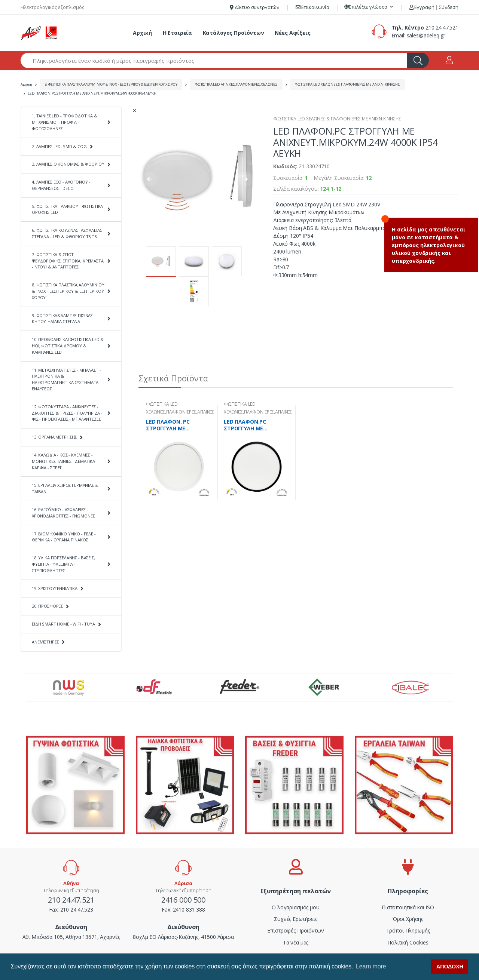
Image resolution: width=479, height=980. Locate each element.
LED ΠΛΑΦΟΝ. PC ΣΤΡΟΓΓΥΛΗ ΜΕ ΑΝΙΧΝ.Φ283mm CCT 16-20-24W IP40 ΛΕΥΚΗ (177, 425)
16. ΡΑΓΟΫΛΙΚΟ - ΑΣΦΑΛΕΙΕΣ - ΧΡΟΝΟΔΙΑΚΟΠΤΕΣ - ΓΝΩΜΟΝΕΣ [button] (63, 513)
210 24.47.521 (442, 27)
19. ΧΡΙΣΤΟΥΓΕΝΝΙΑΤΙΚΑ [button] (55, 588)
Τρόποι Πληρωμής (408, 930)
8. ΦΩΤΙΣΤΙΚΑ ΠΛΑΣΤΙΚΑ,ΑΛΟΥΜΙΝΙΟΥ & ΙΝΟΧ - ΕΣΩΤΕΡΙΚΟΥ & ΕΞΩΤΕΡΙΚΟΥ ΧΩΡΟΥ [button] (68, 291)
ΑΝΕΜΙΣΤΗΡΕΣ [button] (45, 642)
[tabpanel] (179, 452)
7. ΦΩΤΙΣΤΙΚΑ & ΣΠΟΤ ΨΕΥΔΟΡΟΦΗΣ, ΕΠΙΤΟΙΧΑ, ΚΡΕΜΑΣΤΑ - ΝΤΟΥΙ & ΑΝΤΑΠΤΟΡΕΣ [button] (68, 261)
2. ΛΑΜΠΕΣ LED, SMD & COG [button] (59, 146)
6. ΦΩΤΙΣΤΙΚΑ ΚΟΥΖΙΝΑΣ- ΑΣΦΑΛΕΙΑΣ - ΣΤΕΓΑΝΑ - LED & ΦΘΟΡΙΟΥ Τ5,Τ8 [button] (68, 233)
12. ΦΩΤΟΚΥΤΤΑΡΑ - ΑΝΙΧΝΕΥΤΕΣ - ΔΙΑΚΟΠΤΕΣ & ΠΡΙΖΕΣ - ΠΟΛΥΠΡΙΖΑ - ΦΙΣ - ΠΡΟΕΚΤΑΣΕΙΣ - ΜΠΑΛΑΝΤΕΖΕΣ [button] (67, 413)
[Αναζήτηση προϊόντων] (214, 60)
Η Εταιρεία (178, 33)
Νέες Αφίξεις (292, 33)
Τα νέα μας (296, 942)
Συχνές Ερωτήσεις (296, 919)
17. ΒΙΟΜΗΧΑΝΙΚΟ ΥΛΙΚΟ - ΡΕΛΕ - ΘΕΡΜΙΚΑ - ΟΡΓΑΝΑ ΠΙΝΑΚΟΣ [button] (64, 537)
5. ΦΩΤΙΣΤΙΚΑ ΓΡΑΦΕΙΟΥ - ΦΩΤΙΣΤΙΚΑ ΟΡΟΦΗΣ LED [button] (67, 209)
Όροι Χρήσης (408, 919)
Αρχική (142, 33)
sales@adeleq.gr (426, 35)
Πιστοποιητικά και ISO (408, 907)
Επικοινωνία (312, 7)
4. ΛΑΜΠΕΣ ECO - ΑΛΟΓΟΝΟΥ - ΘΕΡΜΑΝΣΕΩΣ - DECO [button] (61, 185)
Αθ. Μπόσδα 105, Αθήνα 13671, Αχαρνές (71, 937)
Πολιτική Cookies (408, 942)
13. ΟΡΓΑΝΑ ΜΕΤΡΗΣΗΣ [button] (54, 437)
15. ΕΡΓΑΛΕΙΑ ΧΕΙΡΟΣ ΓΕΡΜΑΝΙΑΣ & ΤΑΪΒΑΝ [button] (65, 488)
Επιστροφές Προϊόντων (295, 930)
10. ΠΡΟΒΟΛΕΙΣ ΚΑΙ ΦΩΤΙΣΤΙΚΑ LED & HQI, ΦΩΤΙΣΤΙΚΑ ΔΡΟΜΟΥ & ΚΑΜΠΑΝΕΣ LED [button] (68, 346)
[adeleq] (39, 33)
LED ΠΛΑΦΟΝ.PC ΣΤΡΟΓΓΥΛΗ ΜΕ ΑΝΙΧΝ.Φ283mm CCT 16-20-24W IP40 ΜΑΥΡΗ (255, 425)
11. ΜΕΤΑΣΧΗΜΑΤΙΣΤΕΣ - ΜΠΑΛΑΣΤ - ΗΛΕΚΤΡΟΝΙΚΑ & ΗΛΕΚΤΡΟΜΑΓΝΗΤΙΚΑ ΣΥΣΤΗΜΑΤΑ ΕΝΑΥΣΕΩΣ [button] (66, 379)
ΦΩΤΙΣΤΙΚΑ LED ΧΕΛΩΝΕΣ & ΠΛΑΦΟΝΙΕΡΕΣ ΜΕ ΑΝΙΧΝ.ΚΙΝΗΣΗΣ (347, 84)
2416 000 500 (183, 900)
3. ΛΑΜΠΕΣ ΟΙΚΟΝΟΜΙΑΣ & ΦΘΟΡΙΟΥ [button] (68, 164)
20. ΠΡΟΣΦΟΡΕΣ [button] (47, 606)
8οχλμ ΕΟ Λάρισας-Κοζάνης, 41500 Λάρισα (183, 937)
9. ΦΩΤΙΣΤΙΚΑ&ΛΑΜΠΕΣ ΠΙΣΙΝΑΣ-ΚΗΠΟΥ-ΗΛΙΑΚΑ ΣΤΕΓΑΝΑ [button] (63, 319)
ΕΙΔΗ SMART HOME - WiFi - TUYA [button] (63, 624)
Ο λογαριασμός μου (296, 907)
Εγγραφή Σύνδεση (434, 7)
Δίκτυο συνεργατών (254, 7)
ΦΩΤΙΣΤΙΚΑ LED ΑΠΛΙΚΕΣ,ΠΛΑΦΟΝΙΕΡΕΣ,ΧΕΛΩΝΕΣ (236, 84)
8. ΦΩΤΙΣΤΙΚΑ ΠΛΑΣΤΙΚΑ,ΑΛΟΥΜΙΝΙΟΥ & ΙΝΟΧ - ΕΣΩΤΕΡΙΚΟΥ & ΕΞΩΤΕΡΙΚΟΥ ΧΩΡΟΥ (111, 84)
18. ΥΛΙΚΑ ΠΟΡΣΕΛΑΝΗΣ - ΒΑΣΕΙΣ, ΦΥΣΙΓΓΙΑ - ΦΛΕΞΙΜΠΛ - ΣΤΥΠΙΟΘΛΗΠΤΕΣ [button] (63, 564)
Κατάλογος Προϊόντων (234, 33)
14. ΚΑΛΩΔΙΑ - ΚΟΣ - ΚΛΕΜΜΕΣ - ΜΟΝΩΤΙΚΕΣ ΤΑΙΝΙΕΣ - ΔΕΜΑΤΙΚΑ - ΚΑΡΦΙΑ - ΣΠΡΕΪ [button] (65, 461)
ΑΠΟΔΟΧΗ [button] (450, 967)
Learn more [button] (371, 966)
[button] (369, 7)
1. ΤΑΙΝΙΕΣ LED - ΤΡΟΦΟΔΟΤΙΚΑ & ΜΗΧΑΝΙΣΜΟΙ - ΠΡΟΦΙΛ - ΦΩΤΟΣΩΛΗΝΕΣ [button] (65, 122)
